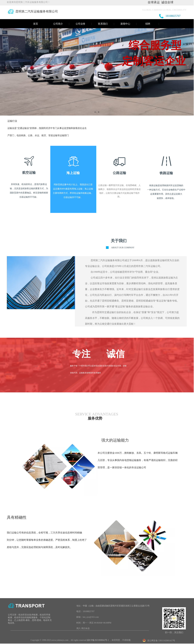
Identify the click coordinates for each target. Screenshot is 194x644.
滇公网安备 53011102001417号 (161, 641)
